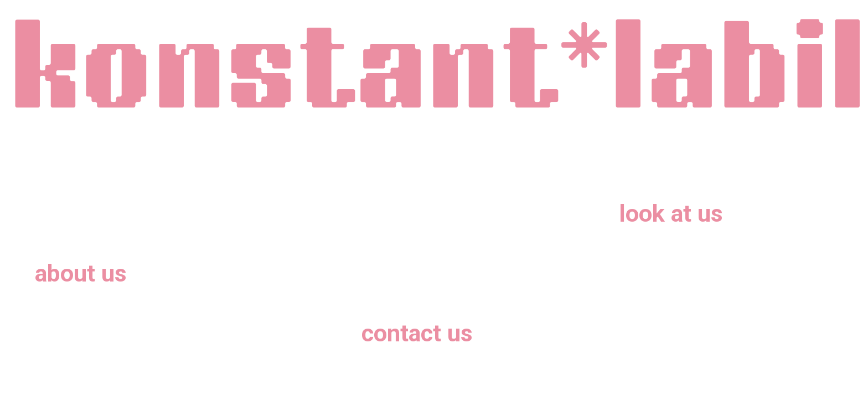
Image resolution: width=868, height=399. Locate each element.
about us (81, 273)
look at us (671, 214)
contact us (417, 333)
